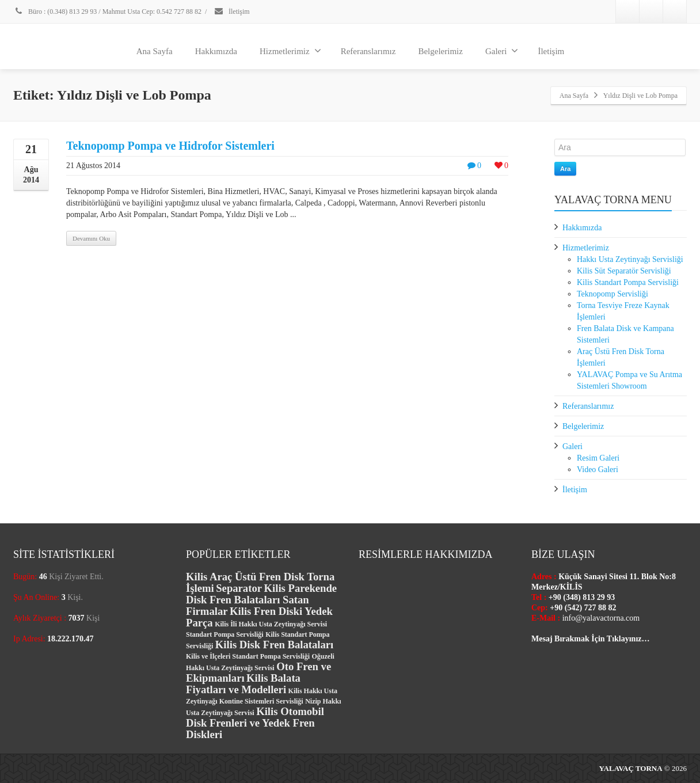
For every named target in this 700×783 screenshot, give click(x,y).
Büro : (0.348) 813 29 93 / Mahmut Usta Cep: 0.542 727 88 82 (107, 12)
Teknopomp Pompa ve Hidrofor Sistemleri (170, 146)
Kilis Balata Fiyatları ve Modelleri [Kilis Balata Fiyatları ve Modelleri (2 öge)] (243, 684)
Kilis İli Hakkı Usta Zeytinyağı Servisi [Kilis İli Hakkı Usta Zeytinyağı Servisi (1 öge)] (271, 624)
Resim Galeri (598, 458)
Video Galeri (598, 470)
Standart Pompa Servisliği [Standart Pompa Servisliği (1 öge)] (225, 634)
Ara (565, 169)
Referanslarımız (368, 51)
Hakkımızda (216, 51)
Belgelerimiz (440, 51)
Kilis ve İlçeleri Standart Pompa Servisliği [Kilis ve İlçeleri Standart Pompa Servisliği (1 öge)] (248, 656)
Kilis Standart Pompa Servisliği (628, 282)
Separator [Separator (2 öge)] (239, 588)
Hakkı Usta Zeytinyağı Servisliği (630, 259)
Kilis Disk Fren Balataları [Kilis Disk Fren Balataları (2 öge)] (274, 645)
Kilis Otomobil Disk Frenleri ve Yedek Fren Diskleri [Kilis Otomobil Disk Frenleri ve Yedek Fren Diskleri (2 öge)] (255, 723)
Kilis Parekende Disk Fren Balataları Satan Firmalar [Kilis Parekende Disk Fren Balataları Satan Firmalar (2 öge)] (261, 600)
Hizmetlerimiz (290, 51)
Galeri (502, 51)
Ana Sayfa (155, 51)
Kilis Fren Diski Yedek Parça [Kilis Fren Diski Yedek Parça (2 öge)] (259, 617)
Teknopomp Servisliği (612, 294)
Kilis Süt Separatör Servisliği (624, 271)
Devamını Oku (91, 238)
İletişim (232, 12)
